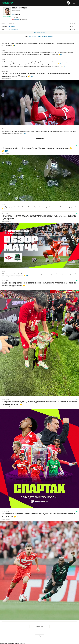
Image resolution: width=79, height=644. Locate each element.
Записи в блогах (49, 36)
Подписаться (7, 17)
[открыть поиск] (63, 3)
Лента (27, 36)
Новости (40, 36)
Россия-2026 (5, 153)
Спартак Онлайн (6, 79)
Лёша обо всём (6, 519)
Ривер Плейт (13, 30)
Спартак (16, 19)
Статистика (33, 36)
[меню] (74, 3)
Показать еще (39, 627)
